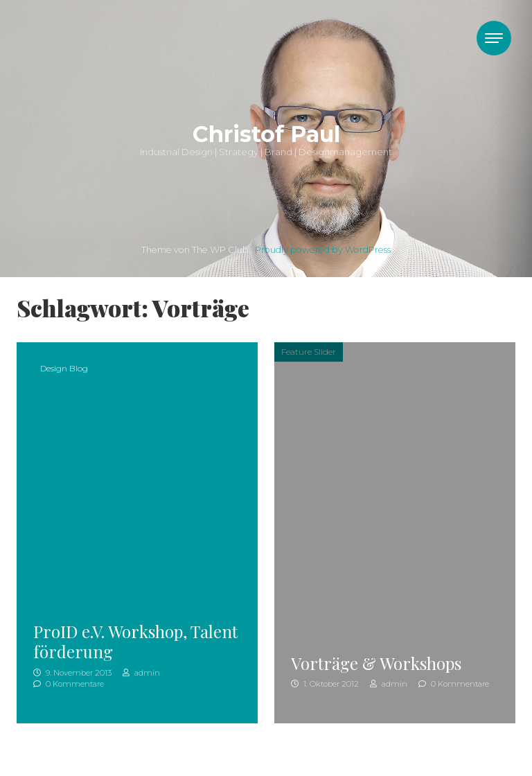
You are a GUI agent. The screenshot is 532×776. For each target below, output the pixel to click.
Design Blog (64, 368)
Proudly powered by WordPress (323, 250)
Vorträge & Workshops (376, 663)
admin (141, 673)
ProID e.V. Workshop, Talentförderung (135, 641)
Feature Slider (309, 352)
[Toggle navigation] (494, 38)
